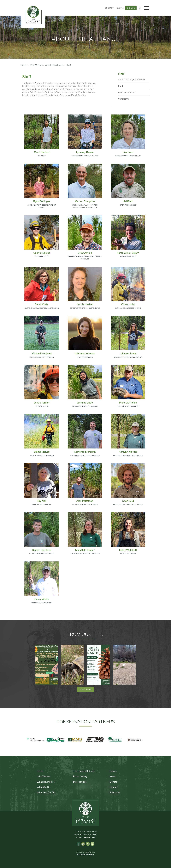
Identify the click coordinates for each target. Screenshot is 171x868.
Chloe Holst (128, 304)
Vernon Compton (85, 201)
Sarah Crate (42, 304)
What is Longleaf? (46, 782)
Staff (121, 86)
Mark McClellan (128, 403)
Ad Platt (128, 201)
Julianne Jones (128, 353)
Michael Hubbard (42, 353)
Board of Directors (127, 92)
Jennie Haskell (85, 304)
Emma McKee (42, 452)
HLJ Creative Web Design (85, 854)
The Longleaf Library (84, 771)
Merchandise (80, 782)
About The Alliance (54, 65)
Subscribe (115, 792)
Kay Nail (42, 501)
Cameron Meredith (85, 452)
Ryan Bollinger (42, 201)
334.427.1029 (89, 837)
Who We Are (35, 65)
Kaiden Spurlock (42, 550)
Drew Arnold (85, 253)
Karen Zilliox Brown (128, 253)
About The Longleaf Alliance (131, 80)
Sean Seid (128, 501)
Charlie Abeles (42, 253)
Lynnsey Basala (85, 152)
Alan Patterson (85, 501)
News (113, 776)
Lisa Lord (128, 152)
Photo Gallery (80, 776)
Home (23, 65)
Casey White (42, 599)
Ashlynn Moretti (128, 452)
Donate (131, 8)
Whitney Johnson (85, 353)
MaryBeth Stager (85, 550)
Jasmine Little (85, 403)
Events (120, 8)
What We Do (44, 787)
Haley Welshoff (128, 550)
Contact (109, 8)
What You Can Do (46, 792)
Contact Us (123, 99)
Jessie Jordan (42, 403)
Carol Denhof (42, 152)
